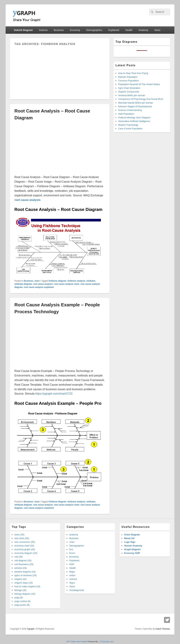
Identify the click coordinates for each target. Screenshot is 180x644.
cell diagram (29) (23, 560)
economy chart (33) (24, 546)
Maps (72, 572)
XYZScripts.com (107, 642)
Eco (71, 549)
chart (37, 281)
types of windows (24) (25, 575)
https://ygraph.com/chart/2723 (54, 394)
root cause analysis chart (67, 284)
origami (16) (20, 579)
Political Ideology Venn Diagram (134, 117)
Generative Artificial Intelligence (134, 121)
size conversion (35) (25, 542)
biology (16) (20, 590)
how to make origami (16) (27, 586)
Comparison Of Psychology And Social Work (141, 99)
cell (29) (18, 557)
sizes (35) (19, 535)
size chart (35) (22, 538)
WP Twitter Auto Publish (77, 642)
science (73, 579)
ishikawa (91, 281)
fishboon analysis (76, 281)
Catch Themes (163, 629)
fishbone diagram (57, 281)
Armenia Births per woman (132, 95)
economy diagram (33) (26, 553)
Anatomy (143, 30)
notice (72, 575)
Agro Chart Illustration (129, 88)
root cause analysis (43, 284)
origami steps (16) (24, 583)
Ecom (72, 553)
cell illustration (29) (24, 564)
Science (43, 30)
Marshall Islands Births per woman (136, 103)
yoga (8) (19, 598)
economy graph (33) (25, 549)
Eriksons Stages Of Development (135, 106)
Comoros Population (128, 81)
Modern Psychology (128, 125)
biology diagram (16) (25, 594)
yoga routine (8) (22, 601)
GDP (72, 564)
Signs (72, 583)
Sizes (157, 30)
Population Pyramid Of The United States (139, 84)
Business (59, 30)
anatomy (74, 535)
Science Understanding (130, 110)
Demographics (94, 30)
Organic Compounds (129, 92)
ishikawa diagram (23, 284)
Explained (114, 30)
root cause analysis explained (39, 287)
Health (129, 30)
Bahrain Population (128, 77)
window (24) (21, 568)
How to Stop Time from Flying (133, 73)
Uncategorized (77, 590)
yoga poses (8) (22, 605)
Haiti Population (126, 114)
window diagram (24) (25, 572)
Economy (75, 30)
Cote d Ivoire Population (130, 129)
